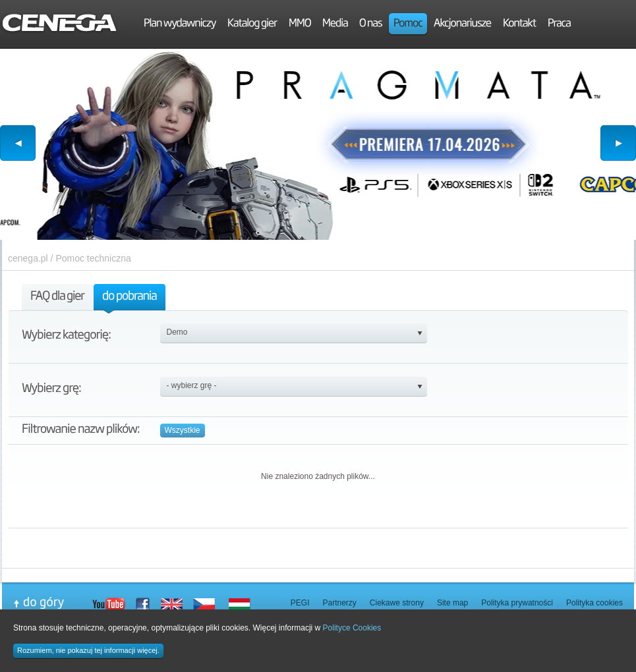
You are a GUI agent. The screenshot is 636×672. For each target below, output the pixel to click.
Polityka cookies (594, 603)
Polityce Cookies (352, 628)
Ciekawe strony (397, 603)
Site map (452, 603)
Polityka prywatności (517, 603)
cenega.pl (28, 258)
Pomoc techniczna (93, 258)
